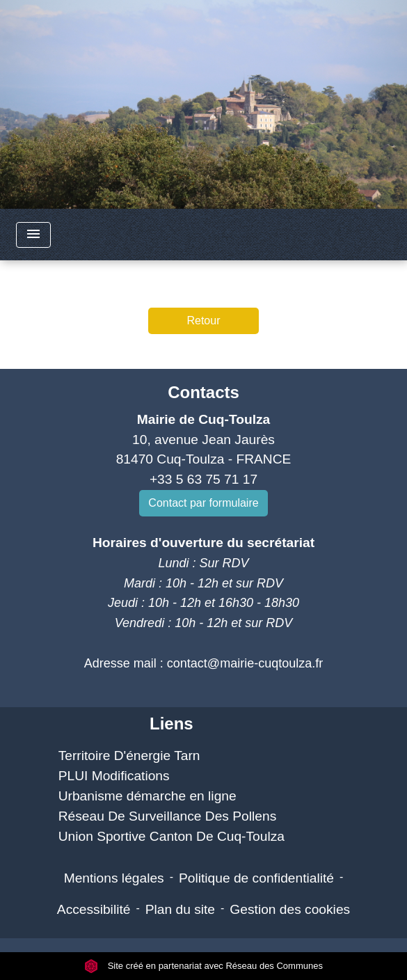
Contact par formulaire (203, 503)
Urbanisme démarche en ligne (147, 796)
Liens (171, 724)
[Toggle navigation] (33, 235)
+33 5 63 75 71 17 (203, 479)
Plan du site (180, 909)
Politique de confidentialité (256, 878)
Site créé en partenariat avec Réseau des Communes (203, 966)
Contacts (203, 392)
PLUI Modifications (114, 776)
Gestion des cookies (290, 909)
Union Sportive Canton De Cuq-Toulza (171, 836)
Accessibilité (94, 909)
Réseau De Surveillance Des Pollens (168, 816)
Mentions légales (114, 878)
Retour (203, 321)
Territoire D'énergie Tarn (129, 756)
